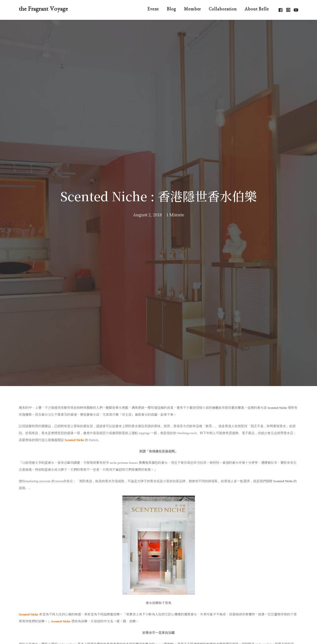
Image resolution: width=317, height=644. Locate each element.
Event (153, 10)
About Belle (257, 10)
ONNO (205, 632)
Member (192, 10)
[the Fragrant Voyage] (43, 10)
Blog (171, 10)
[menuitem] (153, 10)
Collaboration (223, 10)
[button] (281, 10)
